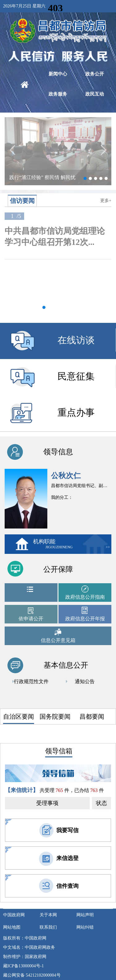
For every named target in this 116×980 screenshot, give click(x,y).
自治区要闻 (19, 717)
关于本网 (48, 915)
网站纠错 (85, 927)
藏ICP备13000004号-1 (23, 966)
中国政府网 (14, 915)
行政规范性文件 (31, 681)
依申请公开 (31, 619)
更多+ (106, 201)
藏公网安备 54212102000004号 (32, 975)
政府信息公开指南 (85, 597)
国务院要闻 (55, 717)
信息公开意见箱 (58, 640)
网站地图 (12, 927)
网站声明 (85, 915)
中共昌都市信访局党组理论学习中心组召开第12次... (55, 237)
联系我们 (48, 927)
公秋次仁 (66, 476)
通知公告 (85, 681)
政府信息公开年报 (85, 619)
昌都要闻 (92, 717)
